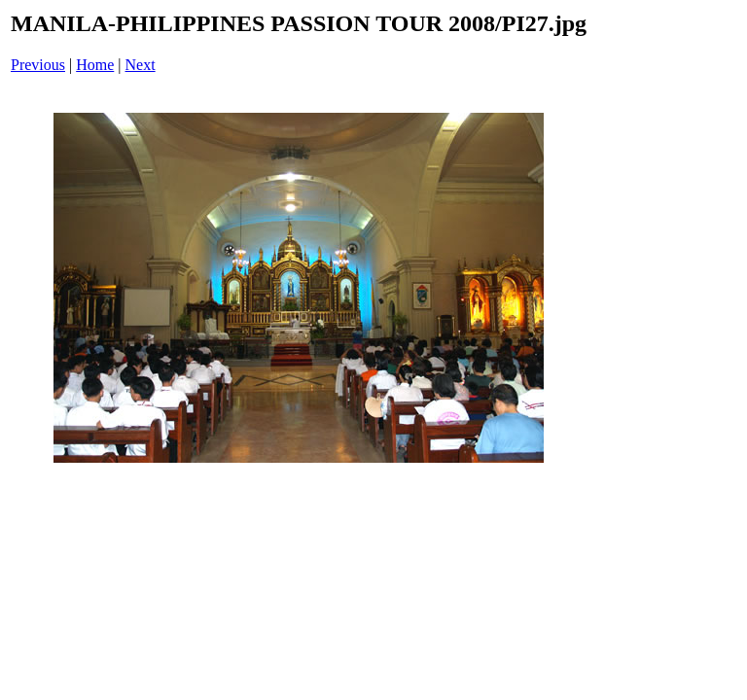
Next (141, 65)
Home (95, 65)
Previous (38, 65)
